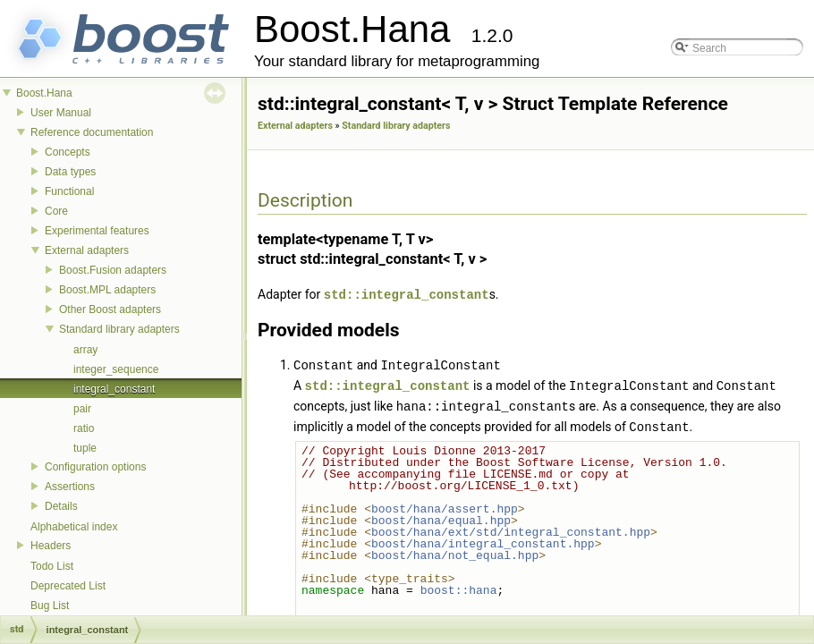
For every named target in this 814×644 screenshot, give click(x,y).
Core (56, 211)
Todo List (52, 566)
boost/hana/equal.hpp (441, 516)
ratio (84, 428)
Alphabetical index (74, 527)
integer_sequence (116, 369)
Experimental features (97, 231)
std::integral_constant (407, 294)
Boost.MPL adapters (107, 290)
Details (61, 506)
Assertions (70, 487)
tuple (85, 448)
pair (82, 409)
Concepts (68, 152)
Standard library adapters (119, 329)
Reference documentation (92, 132)
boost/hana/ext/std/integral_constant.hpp (511, 528)
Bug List (50, 606)
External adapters (87, 250)
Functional (69, 191)
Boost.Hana (44, 93)
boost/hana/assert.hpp (445, 504)
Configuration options (95, 467)
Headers (51, 546)
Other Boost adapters (110, 309)
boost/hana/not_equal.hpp (455, 551)
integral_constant (114, 389)
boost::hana (459, 586)
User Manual (61, 113)
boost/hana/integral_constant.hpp (483, 539)
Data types (70, 172)
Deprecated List (68, 586)
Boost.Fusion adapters (113, 270)
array (85, 350)
